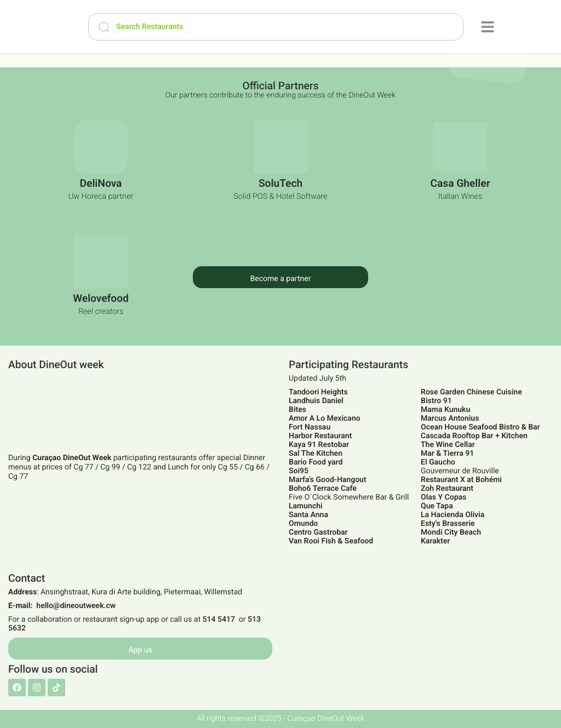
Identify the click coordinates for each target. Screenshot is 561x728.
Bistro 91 (436, 401)
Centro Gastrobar (318, 532)
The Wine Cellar (448, 445)
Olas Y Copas (443, 497)
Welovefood (101, 298)
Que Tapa (437, 506)
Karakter (435, 541)
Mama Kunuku (445, 410)
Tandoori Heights (318, 392)
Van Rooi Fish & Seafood (331, 541)
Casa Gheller (460, 183)
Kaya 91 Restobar (319, 445)
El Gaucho (438, 462)
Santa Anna (308, 515)
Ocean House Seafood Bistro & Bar (480, 427)
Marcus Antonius (450, 419)
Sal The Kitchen (316, 454)
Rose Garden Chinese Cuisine (471, 392)
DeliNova (101, 183)
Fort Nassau (310, 427)
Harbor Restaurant (320, 436)
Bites (297, 410)
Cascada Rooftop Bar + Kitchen (474, 436)
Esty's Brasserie (448, 524)
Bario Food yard (316, 462)
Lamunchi (306, 506)
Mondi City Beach (451, 532)
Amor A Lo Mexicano (325, 419)
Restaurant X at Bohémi (461, 480)
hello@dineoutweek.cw (76, 606)
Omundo (303, 524)
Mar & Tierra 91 (447, 454)
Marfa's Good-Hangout (328, 480)
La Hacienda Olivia (453, 515)
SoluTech (280, 183)
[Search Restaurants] (276, 27)
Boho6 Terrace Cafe (323, 489)
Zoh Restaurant (447, 489)
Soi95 (299, 471)
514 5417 (218, 620)
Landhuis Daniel (316, 401)
